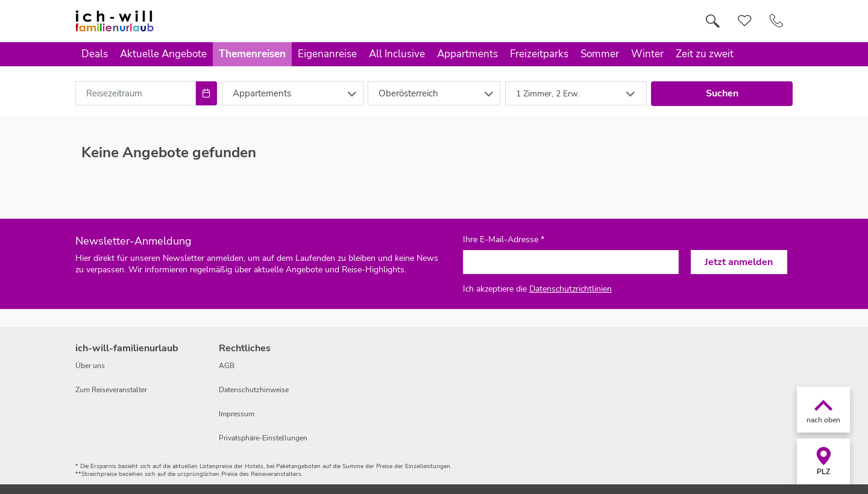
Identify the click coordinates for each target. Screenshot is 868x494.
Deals (95, 54)
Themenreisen (252, 54)
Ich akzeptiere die (537, 289)
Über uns (90, 366)
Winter (647, 54)
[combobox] (136, 93)
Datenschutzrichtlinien (571, 289)
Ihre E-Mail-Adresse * (504, 240)
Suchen (722, 93)
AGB (227, 366)
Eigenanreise (327, 54)
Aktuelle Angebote (163, 54)
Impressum (237, 414)
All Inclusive (397, 54)
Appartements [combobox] (262, 93)
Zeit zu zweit (705, 54)
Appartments (467, 54)
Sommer (600, 54)
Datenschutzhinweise (254, 390)
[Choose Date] (206, 93)
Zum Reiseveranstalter (111, 390)
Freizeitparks (539, 54)
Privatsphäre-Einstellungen (263, 438)
